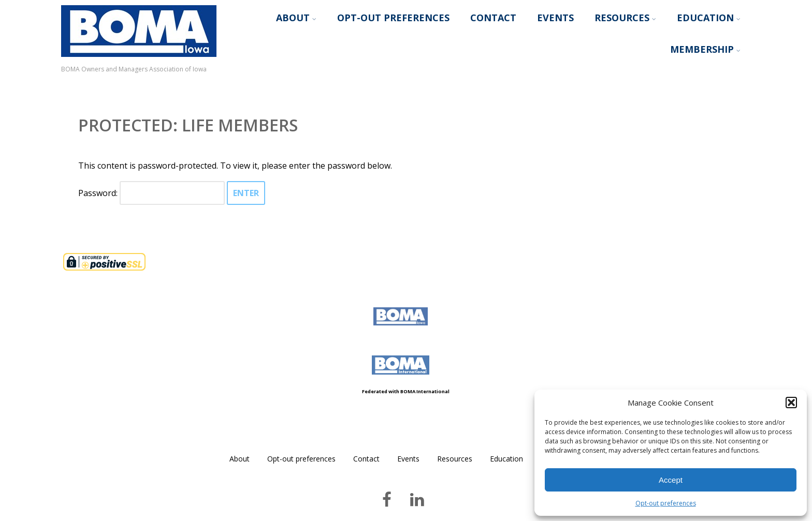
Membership (705, 49)
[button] (791, 403)
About (296, 18)
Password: (151, 193)
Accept (671, 480)
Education (709, 18)
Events (555, 18)
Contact (493, 18)
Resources (625, 18)
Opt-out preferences (666, 503)
